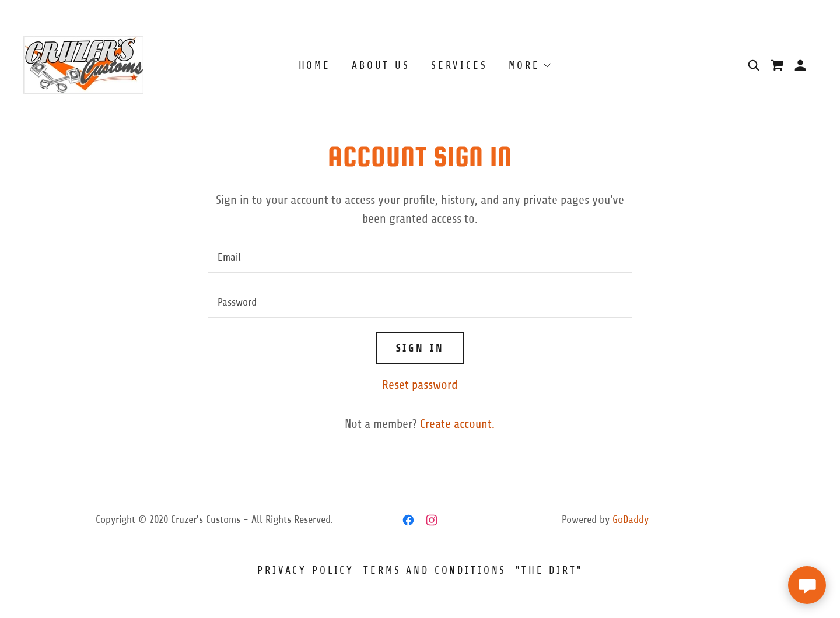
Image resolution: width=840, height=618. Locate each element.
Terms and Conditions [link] (435, 570)
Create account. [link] (457, 424)
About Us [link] (381, 65)
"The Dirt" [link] (549, 570)
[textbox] (420, 257)
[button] (800, 65)
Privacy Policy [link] (306, 570)
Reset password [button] (420, 385)
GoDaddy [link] (631, 519)
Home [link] (315, 65)
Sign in (420, 348)
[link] (83, 64)
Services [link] (459, 65)
